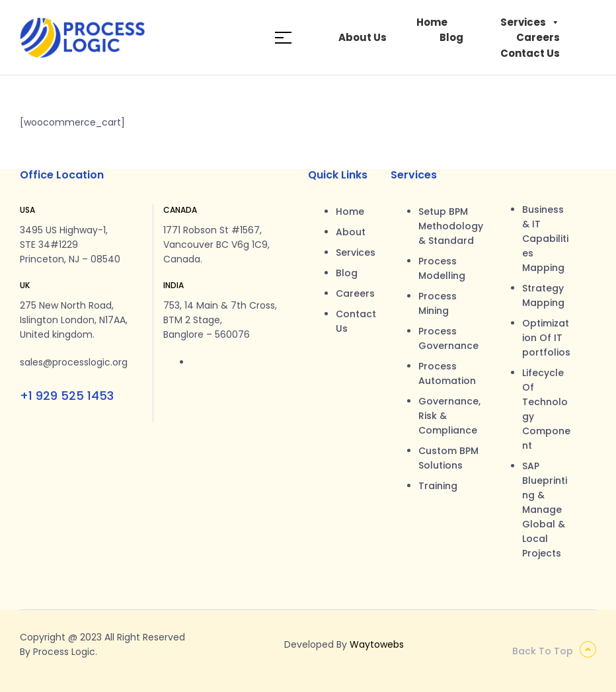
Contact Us (530, 53)
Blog (451, 37)
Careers (538, 37)
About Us (363, 37)
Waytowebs (377, 644)
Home (432, 22)
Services (530, 22)
